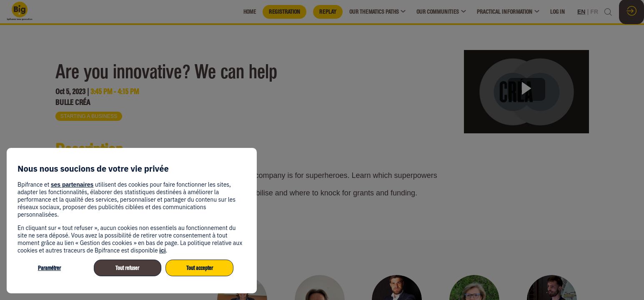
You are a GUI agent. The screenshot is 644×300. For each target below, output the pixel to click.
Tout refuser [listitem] (127, 268)
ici (163, 250)
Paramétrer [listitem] (49, 268)
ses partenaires (72, 185)
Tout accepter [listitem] (200, 268)
